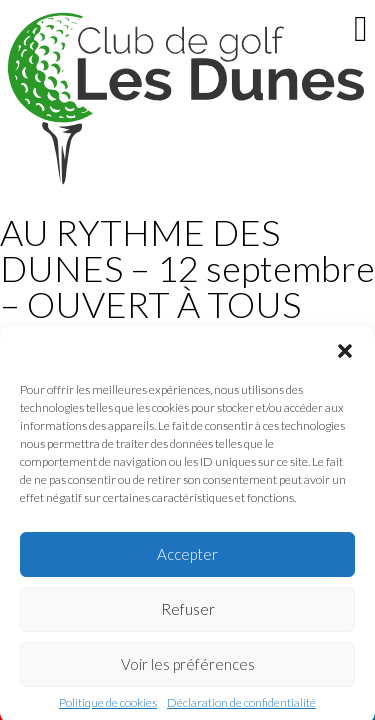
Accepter (187, 559)
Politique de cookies (108, 708)
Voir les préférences (188, 669)
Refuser (188, 614)
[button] (345, 356)
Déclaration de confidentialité (241, 708)
